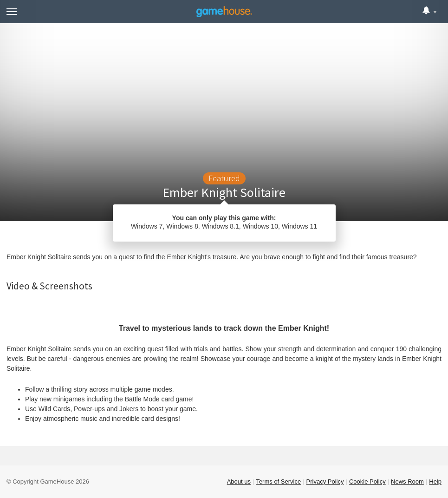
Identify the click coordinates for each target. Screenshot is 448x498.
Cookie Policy (367, 482)
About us (239, 482)
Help (435, 482)
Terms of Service (278, 482)
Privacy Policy (325, 482)
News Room (407, 482)
